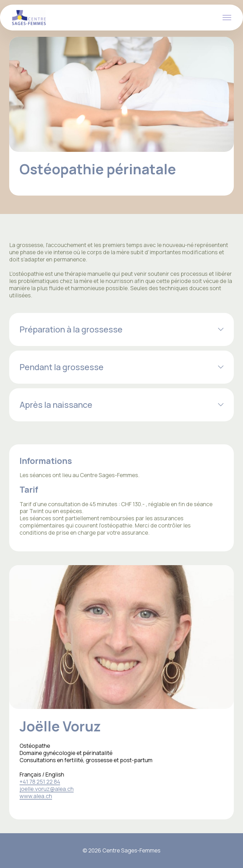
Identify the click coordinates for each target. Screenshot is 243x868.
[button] (121, 329)
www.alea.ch (36, 796)
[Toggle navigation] (227, 18)
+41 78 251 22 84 (40, 782)
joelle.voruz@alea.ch (47, 789)
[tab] (121, 329)
